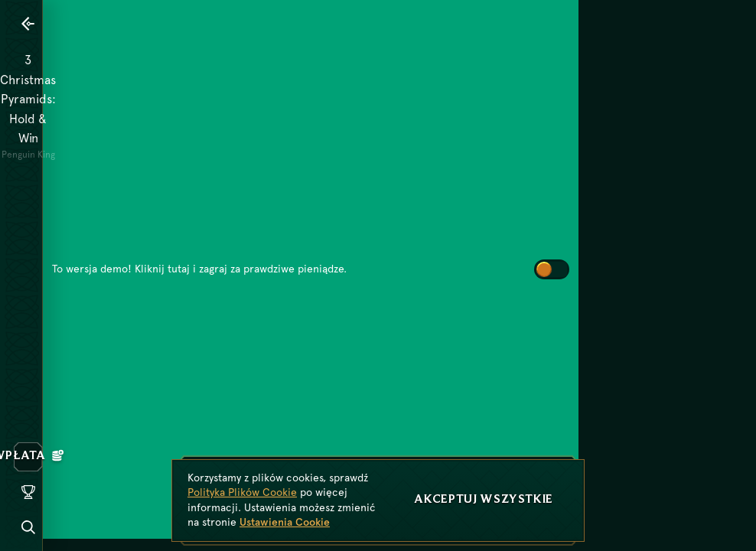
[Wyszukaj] (28, 527)
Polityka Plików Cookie (242, 492)
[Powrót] (28, 24)
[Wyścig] (28, 492)
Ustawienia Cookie (285, 522)
